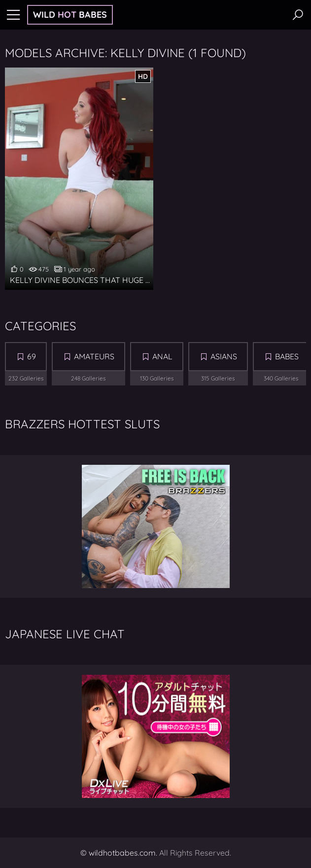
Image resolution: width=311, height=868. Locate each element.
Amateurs (94, 356)
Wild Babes (70, 15)
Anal (162, 356)
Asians (224, 356)
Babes (287, 356)
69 (32, 356)
